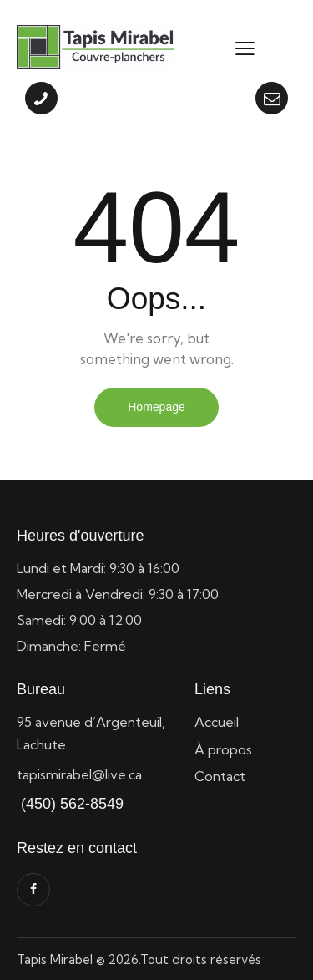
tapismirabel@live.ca (79, 774)
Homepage (156, 407)
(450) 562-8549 (70, 804)
